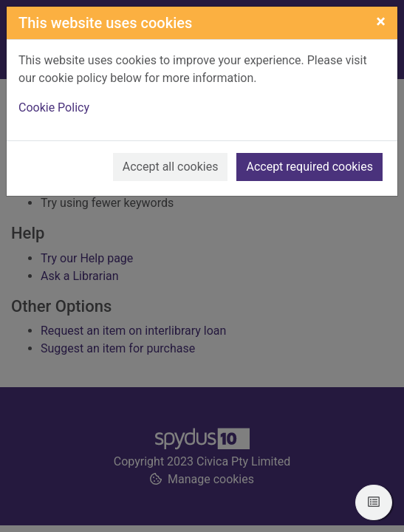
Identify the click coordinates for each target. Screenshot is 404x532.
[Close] (381, 21)
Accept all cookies (171, 167)
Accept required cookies (309, 167)
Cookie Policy (54, 108)
